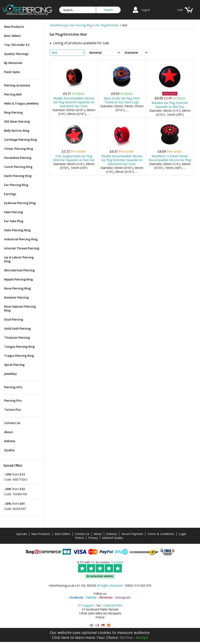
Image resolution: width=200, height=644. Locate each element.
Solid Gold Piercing (17, 328)
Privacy (93, 538)
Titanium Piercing (17, 338)
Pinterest (106, 597)
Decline (126, 637)
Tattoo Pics (12, 410)
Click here (61, 637)
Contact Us (12, 423)
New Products (14, 27)
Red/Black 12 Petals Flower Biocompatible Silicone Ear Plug (170, 158)
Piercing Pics (13, 400)
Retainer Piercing (16, 297)
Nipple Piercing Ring (18, 279)
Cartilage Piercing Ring (21, 140)
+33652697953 (112, 605)
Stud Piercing (14, 319)
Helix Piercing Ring (17, 230)
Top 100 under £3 (17, 45)
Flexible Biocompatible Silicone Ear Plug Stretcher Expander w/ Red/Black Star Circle (74, 102)
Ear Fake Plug (14, 221)
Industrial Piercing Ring (21, 239)
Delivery (10, 441)
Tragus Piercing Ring (19, 356)
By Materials (13, 63)
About (9, 432)
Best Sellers (12, 36)
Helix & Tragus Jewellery (21, 103)
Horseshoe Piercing (18, 158)
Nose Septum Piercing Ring (20, 308)
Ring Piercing (13, 112)
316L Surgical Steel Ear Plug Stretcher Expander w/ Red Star (74, 158)
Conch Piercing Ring (18, 167)
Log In (146, 10)
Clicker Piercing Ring (19, 149)
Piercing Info (13, 387)
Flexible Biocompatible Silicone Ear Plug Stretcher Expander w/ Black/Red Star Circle (122, 160)
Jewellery (11, 374)
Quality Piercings (16, 54)
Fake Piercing (14, 212)
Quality (9, 450)
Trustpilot (117, 562)
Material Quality (113, 538)
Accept (142, 637)
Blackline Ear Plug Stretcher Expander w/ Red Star (170, 105)
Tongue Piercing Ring (19, 347)
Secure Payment (132, 534)
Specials (22, 534)
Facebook (76, 597)
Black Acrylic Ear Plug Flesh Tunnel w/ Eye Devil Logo (122, 100)
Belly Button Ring (17, 131)
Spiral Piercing (14, 365)
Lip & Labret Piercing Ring (19, 259)
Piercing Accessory (17, 85)
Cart (180, 10)
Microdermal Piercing (19, 270)
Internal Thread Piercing (22, 248)
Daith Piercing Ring (18, 176)
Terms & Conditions (161, 534)
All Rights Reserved (110, 585)
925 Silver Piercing (17, 121)
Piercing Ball (13, 94)
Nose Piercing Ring (17, 288)
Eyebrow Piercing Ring (20, 203)
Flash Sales (12, 72)
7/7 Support (86, 605)
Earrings (10, 194)
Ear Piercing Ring (16, 185)
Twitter (91, 597)
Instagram (123, 597)
